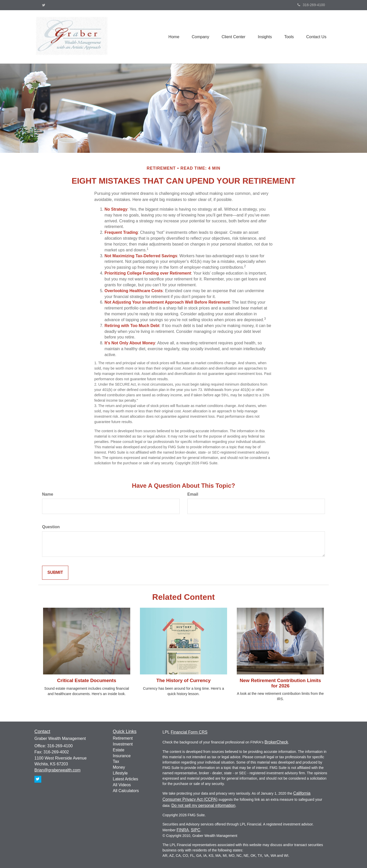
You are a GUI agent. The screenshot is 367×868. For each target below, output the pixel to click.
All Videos (122, 785)
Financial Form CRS (189, 732)
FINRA (183, 830)
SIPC (196, 830)
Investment (123, 744)
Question (51, 527)
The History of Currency (183, 680)
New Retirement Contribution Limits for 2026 (280, 683)
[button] (199, 37)
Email (193, 494)
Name (48, 494)
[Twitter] (44, 5)
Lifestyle (120, 773)
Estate (119, 750)
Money (119, 767)
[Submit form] (55, 573)
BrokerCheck (276, 742)
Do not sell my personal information (204, 805)
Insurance (122, 756)
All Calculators (126, 791)
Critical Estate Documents (87, 680)
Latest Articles (126, 779)
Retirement (123, 738)
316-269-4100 (311, 5)
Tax (116, 761)
